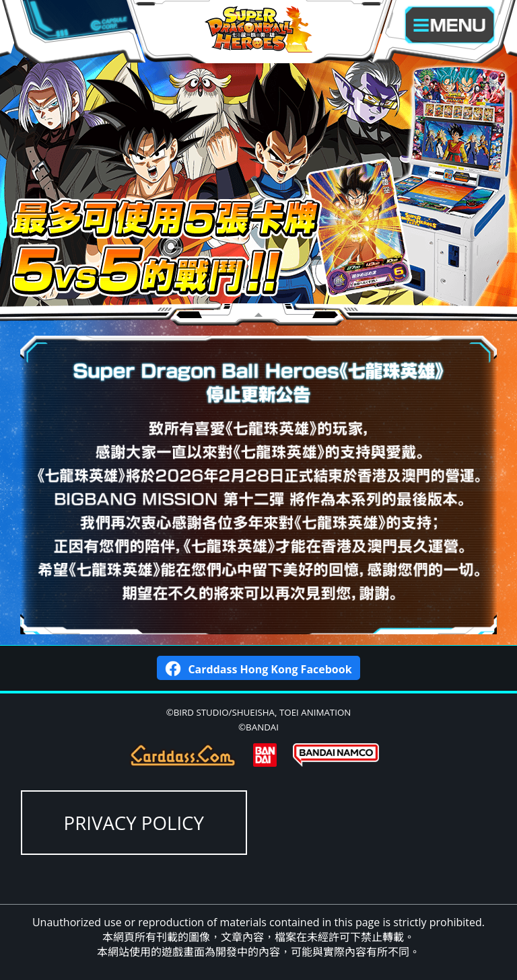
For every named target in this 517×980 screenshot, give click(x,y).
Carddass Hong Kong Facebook (258, 668)
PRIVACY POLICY (134, 823)
